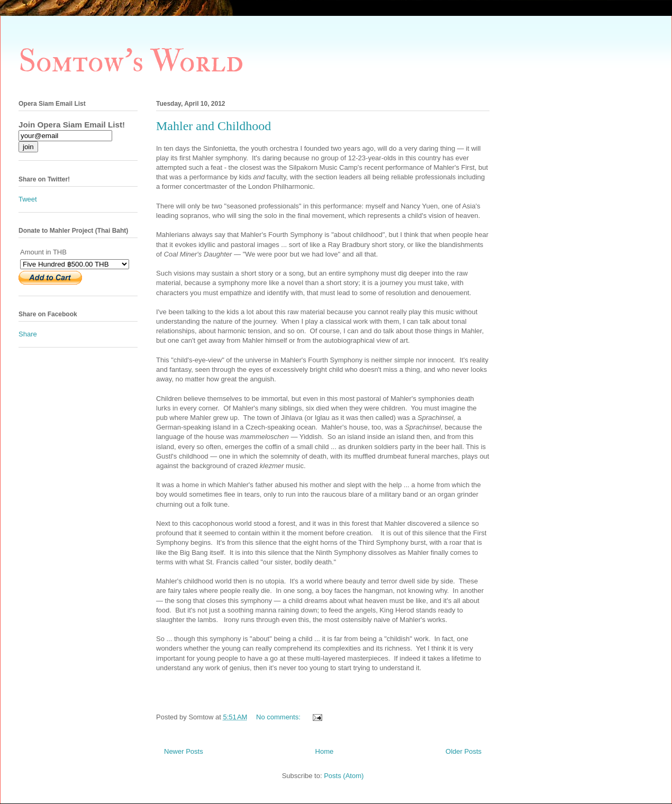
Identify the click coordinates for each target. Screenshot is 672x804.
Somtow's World (131, 62)
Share (28, 334)
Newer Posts (184, 751)
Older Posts (464, 751)
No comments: (279, 717)
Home (325, 751)
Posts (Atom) (344, 776)
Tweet (28, 199)
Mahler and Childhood (214, 126)
